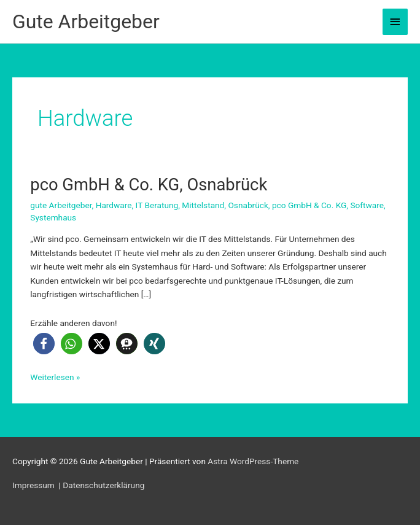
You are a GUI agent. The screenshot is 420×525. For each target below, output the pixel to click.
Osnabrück (248, 205)
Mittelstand (203, 205)
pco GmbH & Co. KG (309, 205)
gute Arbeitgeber (61, 205)
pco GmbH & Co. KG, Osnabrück (149, 185)
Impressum (34, 485)
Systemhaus (53, 217)
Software (367, 205)
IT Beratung (157, 205)
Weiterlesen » (55, 377)
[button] (44, 344)
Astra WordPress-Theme (253, 461)
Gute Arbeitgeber (86, 21)
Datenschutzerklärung (103, 485)
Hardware (114, 205)
